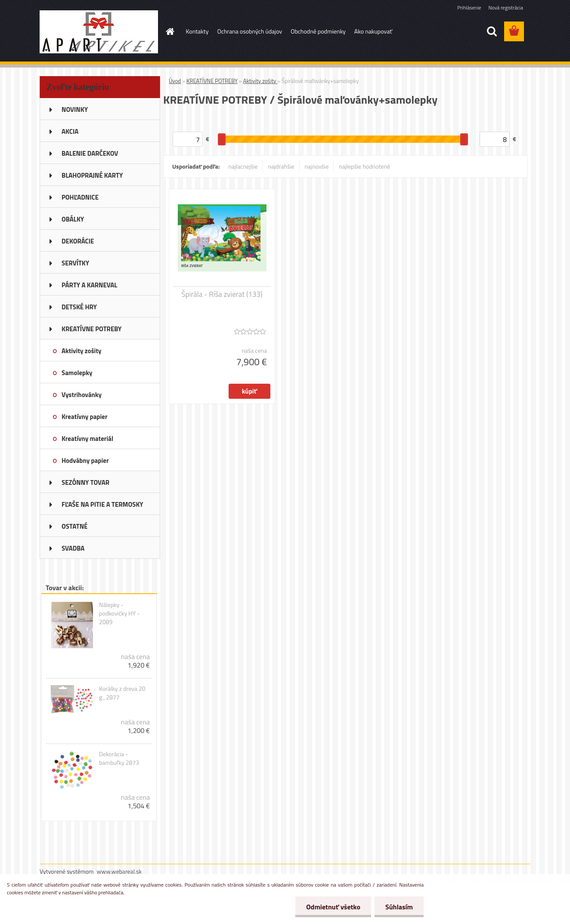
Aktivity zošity (260, 81)
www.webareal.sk (119, 871)
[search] (492, 31)
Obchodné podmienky (318, 31)
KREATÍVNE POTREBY (212, 81)
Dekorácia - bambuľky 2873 (119, 758)
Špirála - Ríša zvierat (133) (222, 294)
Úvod (175, 81)
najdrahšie (281, 166)
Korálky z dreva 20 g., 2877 (122, 693)
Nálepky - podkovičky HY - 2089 (119, 613)
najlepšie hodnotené (364, 166)
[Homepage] (170, 31)
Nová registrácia (506, 8)
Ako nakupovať (373, 31)
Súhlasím (399, 907)
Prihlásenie (469, 8)
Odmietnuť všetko (333, 907)
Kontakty (197, 31)
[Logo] (99, 32)
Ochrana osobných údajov (249, 31)
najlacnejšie (243, 166)
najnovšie (317, 166)
